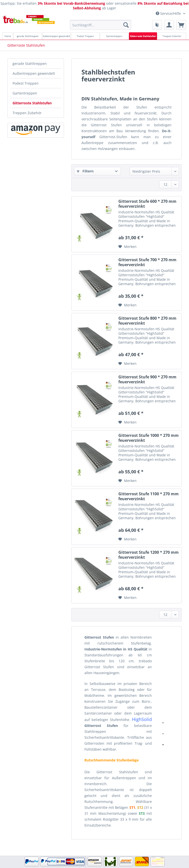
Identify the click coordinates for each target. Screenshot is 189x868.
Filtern (85, 171)
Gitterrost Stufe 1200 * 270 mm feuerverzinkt (149, 555)
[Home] (8, 36)
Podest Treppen (26, 83)
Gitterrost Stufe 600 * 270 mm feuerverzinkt (147, 204)
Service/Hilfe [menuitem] (169, 13)
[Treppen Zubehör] (172, 36)
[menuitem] (101, 27)
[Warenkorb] (181, 25)
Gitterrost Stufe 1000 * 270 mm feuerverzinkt (149, 438)
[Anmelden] (169, 25)
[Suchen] (126, 25)
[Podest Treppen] (85, 36)
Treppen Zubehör (27, 113)
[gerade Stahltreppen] (28, 36)
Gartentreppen (25, 93)
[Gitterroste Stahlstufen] (143, 36)
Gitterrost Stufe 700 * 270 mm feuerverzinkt (147, 262)
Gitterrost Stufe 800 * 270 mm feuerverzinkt (147, 321)
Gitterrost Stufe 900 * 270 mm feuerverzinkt (147, 379)
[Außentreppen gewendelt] (56, 36)
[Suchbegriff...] (101, 25)
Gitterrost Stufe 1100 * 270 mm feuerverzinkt (149, 496)
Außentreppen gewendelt (34, 73)
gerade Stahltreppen (30, 64)
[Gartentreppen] (114, 36)
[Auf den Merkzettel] (127, 247)
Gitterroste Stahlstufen (32, 103)
